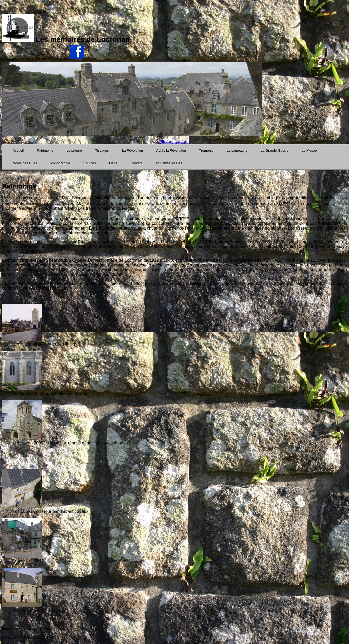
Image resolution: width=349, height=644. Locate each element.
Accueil (18, 150)
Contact (136, 163)
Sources (90, 163)
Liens (113, 163)
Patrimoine (45, 150)
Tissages (102, 150)
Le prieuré (74, 150)
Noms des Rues (25, 163)
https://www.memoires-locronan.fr (28, 629)
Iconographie (60, 163)
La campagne (237, 150)
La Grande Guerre (275, 150)
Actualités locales (169, 163)
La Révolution (133, 150)
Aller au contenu (174, 142)
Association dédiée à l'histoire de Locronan (35, 58)
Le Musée (309, 150)
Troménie (206, 150)
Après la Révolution (171, 150)
